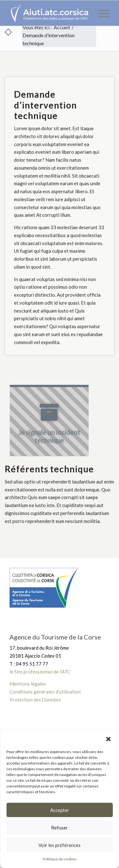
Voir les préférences (60, 845)
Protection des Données (35, 700)
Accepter (60, 810)
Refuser (60, 828)
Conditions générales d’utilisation (45, 692)
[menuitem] (101, 13)
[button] (109, 739)
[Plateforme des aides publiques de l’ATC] (50, 13)
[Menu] (101, 13)
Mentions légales (28, 684)
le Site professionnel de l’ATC (40, 672)
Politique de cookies (60, 859)
